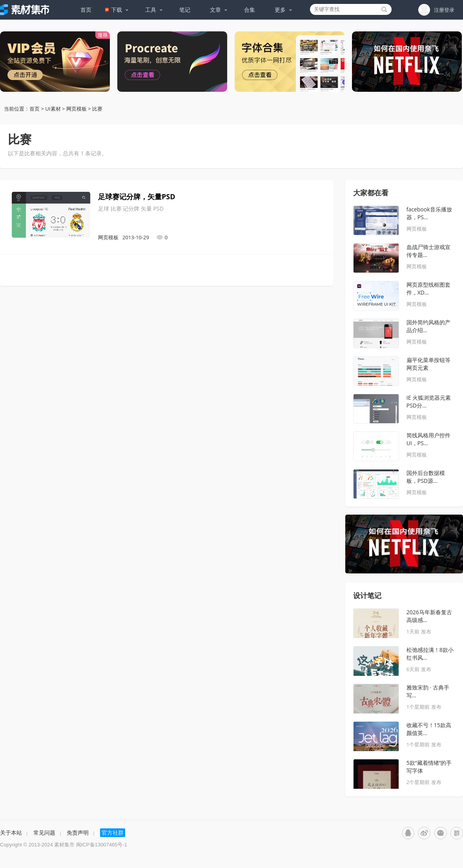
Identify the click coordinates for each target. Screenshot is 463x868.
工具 (154, 10)
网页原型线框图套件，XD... (428, 288)
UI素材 (53, 109)
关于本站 (11, 833)
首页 (86, 10)
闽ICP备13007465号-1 (102, 845)
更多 (283, 10)
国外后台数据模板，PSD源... (426, 477)
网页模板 (76, 109)
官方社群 (113, 833)
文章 (219, 10)
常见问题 (44, 833)
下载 (117, 10)
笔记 (185, 10)
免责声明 (78, 833)
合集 (250, 10)
